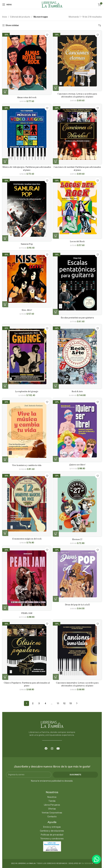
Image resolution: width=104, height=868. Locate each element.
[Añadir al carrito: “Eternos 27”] (56, 534)
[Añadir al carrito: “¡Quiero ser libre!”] (56, 459)
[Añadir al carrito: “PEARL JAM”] (5, 607)
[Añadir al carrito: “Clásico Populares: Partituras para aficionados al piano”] (5, 677)
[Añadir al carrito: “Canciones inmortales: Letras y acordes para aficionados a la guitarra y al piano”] (56, 677)
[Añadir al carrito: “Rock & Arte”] (56, 386)
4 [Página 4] (45, 703)
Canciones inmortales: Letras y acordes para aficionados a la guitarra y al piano (77, 684)
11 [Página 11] (58, 703)
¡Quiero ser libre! (77, 465)
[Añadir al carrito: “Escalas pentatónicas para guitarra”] (56, 312)
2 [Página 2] (33, 703)
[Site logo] (52, 4)
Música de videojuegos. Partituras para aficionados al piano (27, 168)
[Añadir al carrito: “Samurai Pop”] (5, 238)
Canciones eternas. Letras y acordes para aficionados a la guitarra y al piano (77, 95)
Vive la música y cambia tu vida (27, 465)
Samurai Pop (27, 244)
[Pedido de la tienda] (100, 25)
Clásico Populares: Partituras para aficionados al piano (27, 684)
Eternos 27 (77, 539)
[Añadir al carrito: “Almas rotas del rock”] (5, 92)
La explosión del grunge (27, 391)
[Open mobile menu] (7, 5)
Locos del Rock (77, 241)
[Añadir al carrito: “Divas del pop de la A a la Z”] (56, 599)
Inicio (5, 17)
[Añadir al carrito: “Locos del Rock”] (56, 236)
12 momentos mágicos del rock (27, 539)
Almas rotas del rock (27, 97)
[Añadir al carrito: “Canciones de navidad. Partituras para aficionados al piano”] (56, 161)
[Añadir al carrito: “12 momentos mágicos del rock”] (5, 533)
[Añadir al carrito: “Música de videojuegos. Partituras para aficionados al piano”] (5, 161)
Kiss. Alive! (27, 310)
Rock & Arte (77, 391)
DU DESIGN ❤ (87, 863)
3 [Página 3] (39, 703)
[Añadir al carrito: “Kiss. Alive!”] (5, 304)
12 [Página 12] (64, 703)
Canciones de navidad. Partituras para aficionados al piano (77, 168)
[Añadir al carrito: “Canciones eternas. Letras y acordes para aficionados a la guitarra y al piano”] (56, 88)
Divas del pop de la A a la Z (77, 605)
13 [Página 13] (70, 703)
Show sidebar (12, 25)
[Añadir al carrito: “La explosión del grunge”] (5, 386)
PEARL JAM (27, 613)
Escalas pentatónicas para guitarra (77, 318)
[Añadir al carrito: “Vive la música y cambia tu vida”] (5, 459)
